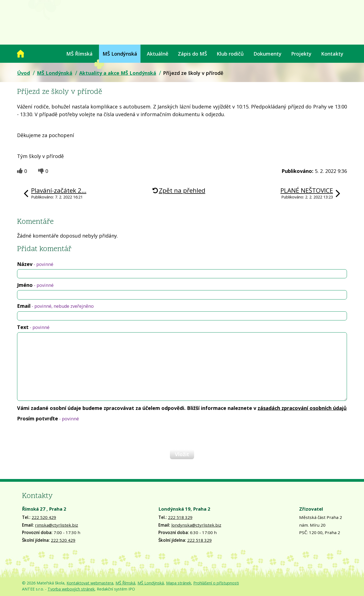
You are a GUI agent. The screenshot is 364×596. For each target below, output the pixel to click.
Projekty (301, 54)
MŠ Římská (79, 54)
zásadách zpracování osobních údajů (302, 408)
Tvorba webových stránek (71, 589)
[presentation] (59, 435)
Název (35, 264)
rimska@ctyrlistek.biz (56, 525)
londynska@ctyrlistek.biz (196, 525)
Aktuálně (158, 54)
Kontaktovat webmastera (90, 583)
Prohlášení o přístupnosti (216, 583)
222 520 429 (44, 517)
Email (55, 306)
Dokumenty (268, 54)
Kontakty (332, 54)
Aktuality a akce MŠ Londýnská (118, 73)
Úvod (20, 54)
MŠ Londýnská (120, 54)
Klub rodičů (230, 54)
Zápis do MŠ (192, 54)
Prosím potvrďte (48, 418)
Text (33, 327)
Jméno (35, 285)
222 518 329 (180, 517)
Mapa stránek (179, 583)
